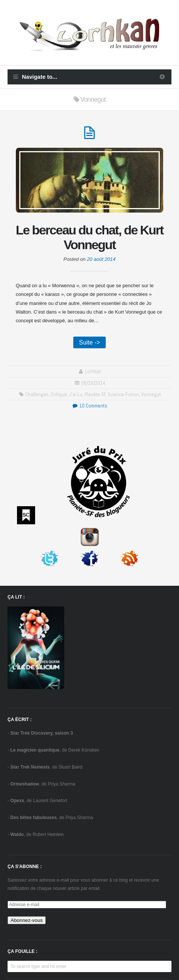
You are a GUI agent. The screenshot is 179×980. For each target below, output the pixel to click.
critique (59, 394)
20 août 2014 (101, 259)
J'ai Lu (76, 394)
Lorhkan (93, 371)
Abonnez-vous (27, 920)
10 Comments (89, 406)
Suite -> (89, 342)
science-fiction (123, 394)
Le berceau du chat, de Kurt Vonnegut (89, 237)
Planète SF (95, 394)
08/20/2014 (93, 383)
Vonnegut (151, 394)
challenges (37, 394)
